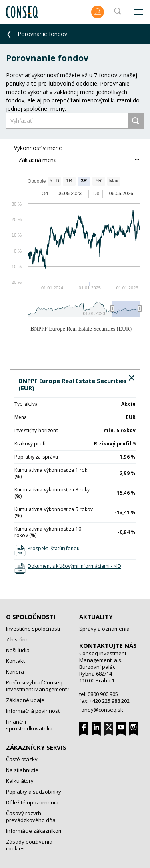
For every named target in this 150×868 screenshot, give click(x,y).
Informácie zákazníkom (34, 831)
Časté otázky (22, 759)
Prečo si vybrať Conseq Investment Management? (38, 686)
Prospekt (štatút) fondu (54, 548)
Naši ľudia (18, 650)
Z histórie (17, 639)
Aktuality (96, 617)
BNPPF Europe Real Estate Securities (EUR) (72, 384)
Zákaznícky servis (36, 747)
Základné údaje (25, 700)
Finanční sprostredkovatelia (29, 725)
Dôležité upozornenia (32, 802)
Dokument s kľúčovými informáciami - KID (74, 566)
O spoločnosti (31, 617)
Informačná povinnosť (33, 711)
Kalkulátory (20, 781)
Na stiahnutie (22, 770)
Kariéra (15, 672)
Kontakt (15, 661)
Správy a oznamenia (104, 629)
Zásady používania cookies (29, 845)
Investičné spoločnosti (33, 629)
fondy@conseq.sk (101, 710)
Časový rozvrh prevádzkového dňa (31, 817)
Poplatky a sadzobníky (34, 792)
